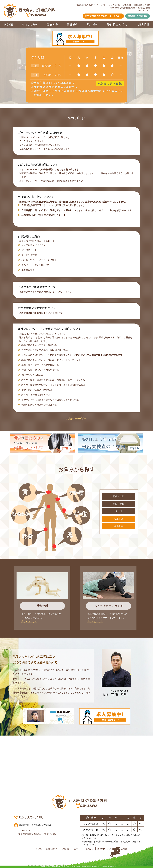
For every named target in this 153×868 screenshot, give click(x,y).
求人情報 (123, 849)
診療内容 (66, 849)
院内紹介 (89, 849)
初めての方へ (52, 849)
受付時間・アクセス (106, 849)
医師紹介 (78, 849)
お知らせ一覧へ (76, 419)
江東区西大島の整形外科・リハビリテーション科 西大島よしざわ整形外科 (67, 867)
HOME (39, 849)
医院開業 (104, 867)
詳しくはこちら (29, 621)
